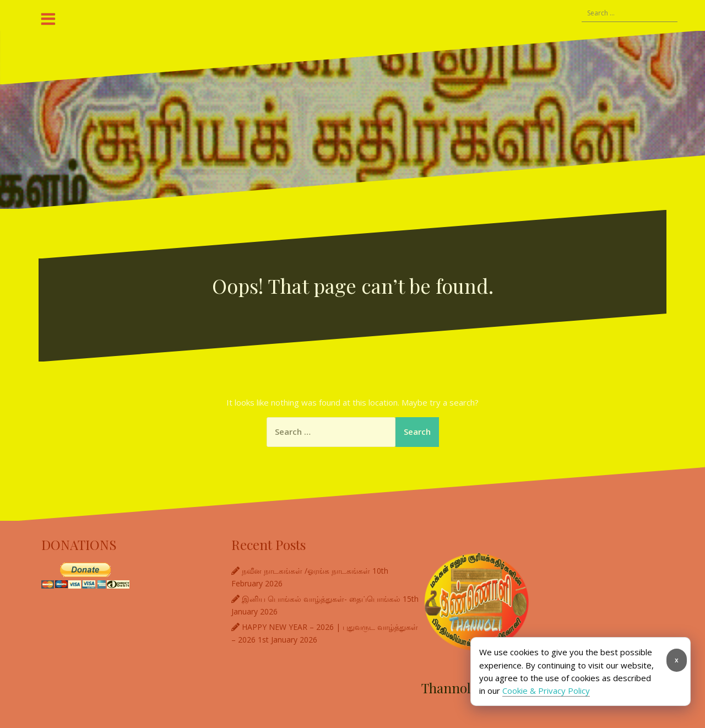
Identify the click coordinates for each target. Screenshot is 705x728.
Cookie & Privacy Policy (546, 691)
